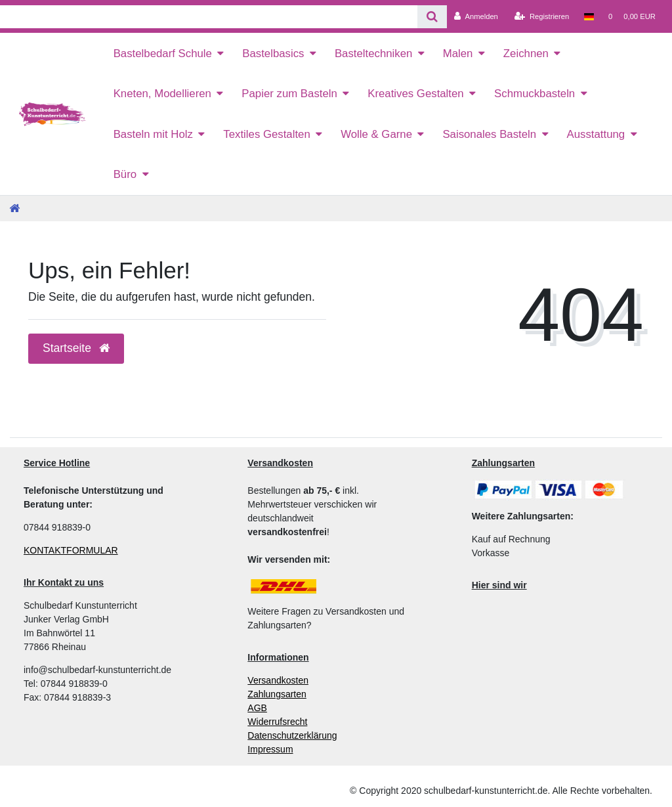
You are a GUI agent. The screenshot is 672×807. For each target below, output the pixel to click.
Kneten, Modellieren (162, 94)
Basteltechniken (373, 54)
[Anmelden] (476, 16)
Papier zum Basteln (289, 94)
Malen (458, 54)
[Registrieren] (542, 16)
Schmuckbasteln (535, 94)
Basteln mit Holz (153, 134)
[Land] (588, 16)
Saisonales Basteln (489, 134)
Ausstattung (596, 134)
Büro (125, 174)
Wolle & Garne (376, 134)
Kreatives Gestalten (415, 94)
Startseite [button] (76, 348)
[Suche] (432, 17)
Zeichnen (526, 54)
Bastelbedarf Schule (163, 54)
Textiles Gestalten (266, 134)
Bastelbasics (273, 54)
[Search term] (209, 17)
